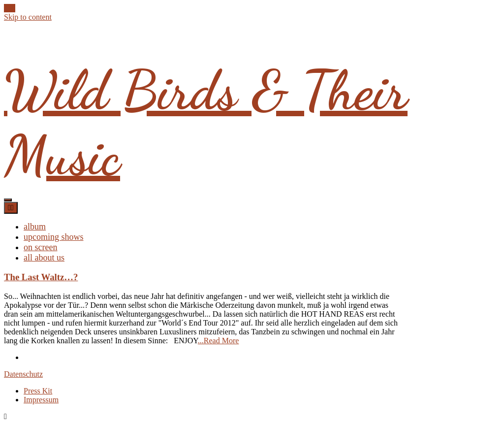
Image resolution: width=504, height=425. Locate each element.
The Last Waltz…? (41, 277)
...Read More (219, 341)
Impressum (41, 400)
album (35, 227)
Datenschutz (23, 374)
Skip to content (28, 17)
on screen (40, 247)
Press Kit (38, 391)
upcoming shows (54, 237)
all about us (44, 258)
